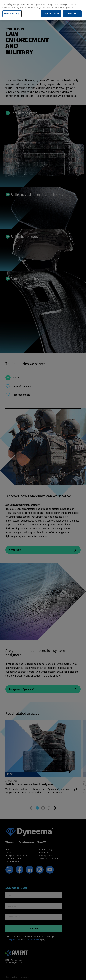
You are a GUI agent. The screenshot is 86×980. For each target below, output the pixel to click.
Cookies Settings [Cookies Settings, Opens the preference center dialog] (12, 13)
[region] (43, 10)
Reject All (72, 13)
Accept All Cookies (51, 13)
